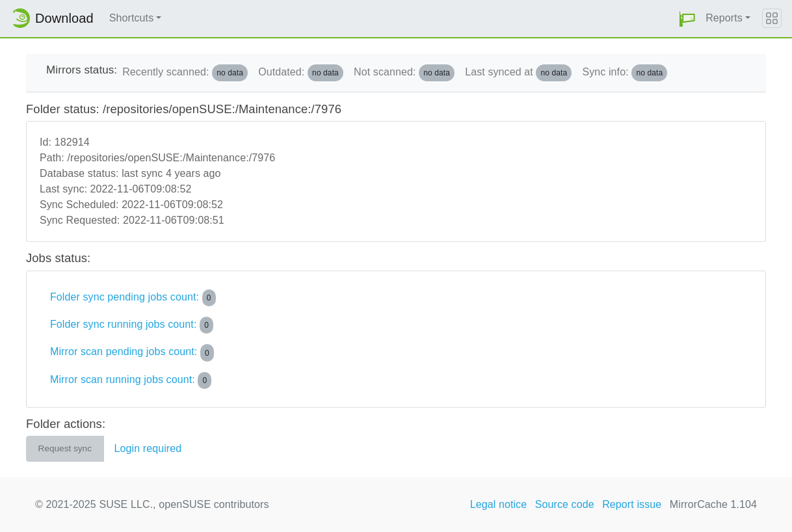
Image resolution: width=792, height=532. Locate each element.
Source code (565, 504)
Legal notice (499, 504)
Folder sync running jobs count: (132, 325)
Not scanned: (404, 73)
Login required (148, 448)
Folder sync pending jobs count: (133, 298)
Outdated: (301, 73)
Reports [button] (724, 18)
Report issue (632, 504)
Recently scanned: (185, 73)
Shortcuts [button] (132, 18)
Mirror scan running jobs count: (131, 380)
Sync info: (625, 73)
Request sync (65, 448)
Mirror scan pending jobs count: (132, 352)
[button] (687, 19)
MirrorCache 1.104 (713, 504)
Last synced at (518, 73)
